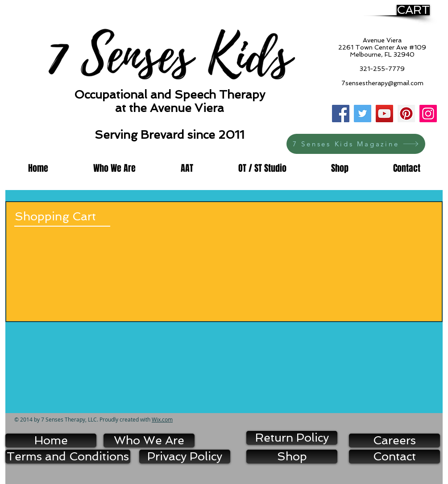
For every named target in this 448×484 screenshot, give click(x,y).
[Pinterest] (406, 114)
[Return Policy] (292, 438)
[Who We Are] (149, 441)
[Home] (51, 441)
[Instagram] (428, 114)
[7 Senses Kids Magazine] (356, 144)
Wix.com (162, 419)
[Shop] (292, 457)
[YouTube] (384, 114)
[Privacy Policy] (185, 457)
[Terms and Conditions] (68, 457)
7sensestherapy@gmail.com (382, 83)
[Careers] (394, 441)
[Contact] (394, 457)
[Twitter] (363, 114)
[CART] (413, 10)
